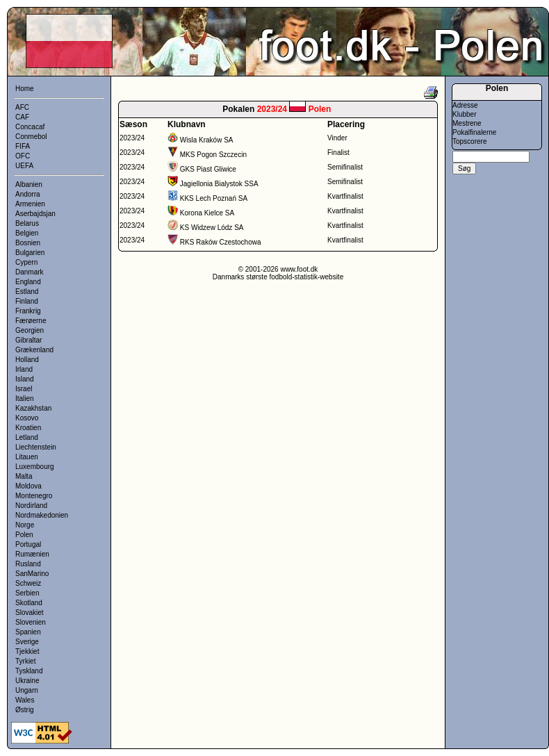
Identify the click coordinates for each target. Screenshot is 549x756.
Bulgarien (30, 253)
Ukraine (27, 681)
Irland (24, 369)
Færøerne (31, 321)
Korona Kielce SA (207, 213)
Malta (24, 476)
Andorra (28, 194)
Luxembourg (35, 467)
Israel (24, 389)
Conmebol (31, 137)
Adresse (465, 105)
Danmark (30, 272)
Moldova (28, 486)
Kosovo (27, 418)
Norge (25, 525)
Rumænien (32, 554)
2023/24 (132, 138)
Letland (27, 437)
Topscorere (469, 141)
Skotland (29, 603)
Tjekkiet (27, 651)
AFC (22, 107)
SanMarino (32, 574)
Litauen (27, 457)
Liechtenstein (36, 447)
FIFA (23, 146)
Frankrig (28, 311)
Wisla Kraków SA (207, 140)
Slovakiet (30, 613)
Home (25, 89)
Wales (25, 700)
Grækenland (34, 350)
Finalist (338, 153)
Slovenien (31, 622)
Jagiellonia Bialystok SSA (219, 184)
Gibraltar (28, 340)
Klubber (464, 114)
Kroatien (28, 428)
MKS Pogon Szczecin (213, 155)
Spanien (28, 632)
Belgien (27, 233)
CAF (22, 117)
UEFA (24, 166)
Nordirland (31, 506)
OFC (23, 156)
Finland (27, 301)
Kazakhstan (33, 408)
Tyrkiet (25, 661)
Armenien (30, 204)
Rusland (28, 564)
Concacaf (30, 127)
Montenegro (34, 496)
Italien (25, 398)
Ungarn (27, 690)
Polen (24, 535)
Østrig (25, 710)
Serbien (27, 593)
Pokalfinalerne (474, 132)
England (28, 282)
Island (25, 379)
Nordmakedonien (42, 515)
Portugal (28, 544)
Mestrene (467, 123)
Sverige (27, 642)
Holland (27, 360)
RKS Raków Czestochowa (221, 242)
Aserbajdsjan (35, 214)
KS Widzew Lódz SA (212, 228)
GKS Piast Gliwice (208, 169)
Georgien (30, 330)
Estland (27, 291)
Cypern (26, 262)
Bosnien (28, 243)
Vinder (337, 138)
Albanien (29, 184)
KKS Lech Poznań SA (214, 198)
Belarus (27, 223)
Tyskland (29, 671)
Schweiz (28, 583)
